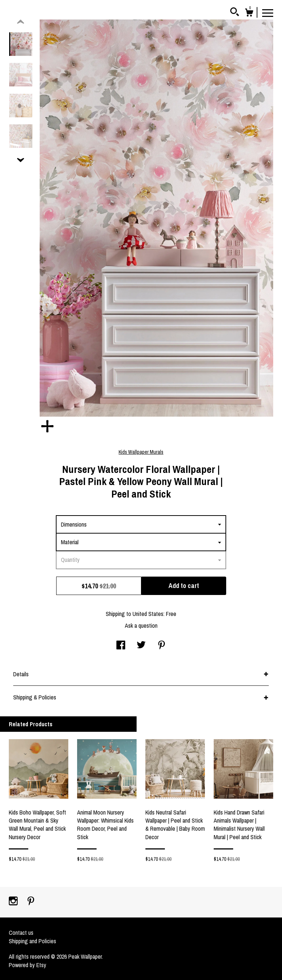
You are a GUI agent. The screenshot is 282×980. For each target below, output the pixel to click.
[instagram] (14, 902)
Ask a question (141, 626)
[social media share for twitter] (141, 646)
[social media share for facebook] (121, 646)
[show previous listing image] (21, 22)
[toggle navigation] (268, 13)
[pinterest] (31, 902)
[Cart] (249, 14)
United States (148, 614)
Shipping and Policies (32, 941)
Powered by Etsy (28, 965)
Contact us (21, 933)
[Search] (235, 13)
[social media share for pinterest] (162, 646)
